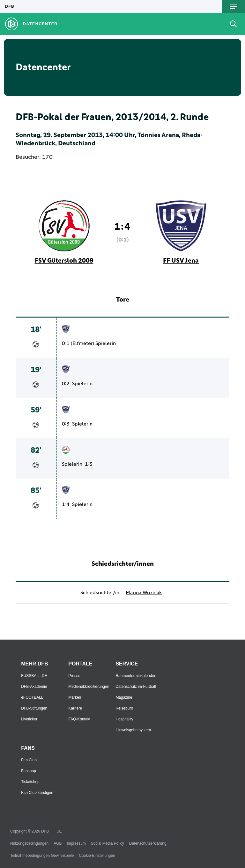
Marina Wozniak (144, 593)
